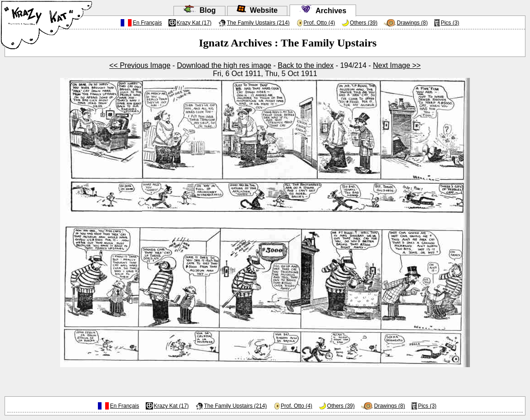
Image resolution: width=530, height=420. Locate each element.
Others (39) (364, 23)
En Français (147, 23)
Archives (323, 11)
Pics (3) (450, 23)
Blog (199, 10)
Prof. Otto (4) (319, 23)
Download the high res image (224, 65)
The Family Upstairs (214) (258, 23)
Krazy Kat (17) (194, 23)
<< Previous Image (140, 65)
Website (257, 10)
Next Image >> (397, 65)
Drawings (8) (412, 23)
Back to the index (306, 65)
